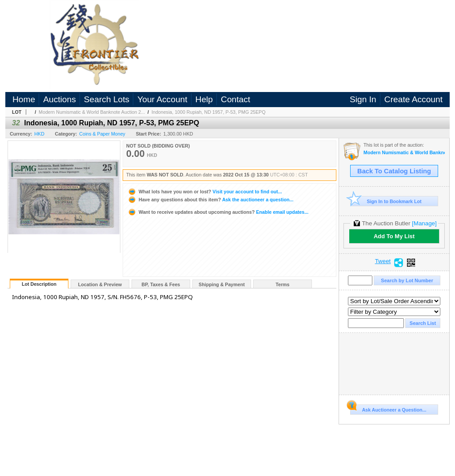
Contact (235, 99)
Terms (282, 284)
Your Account (162, 99)
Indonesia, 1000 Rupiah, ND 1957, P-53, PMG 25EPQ (209, 112)
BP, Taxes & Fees (161, 284)
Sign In (363, 99)
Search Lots (107, 99)
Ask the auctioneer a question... (210, 200)
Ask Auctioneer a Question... (388, 408)
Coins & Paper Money (102, 134)
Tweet (383, 261)
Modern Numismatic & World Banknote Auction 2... (92, 112)
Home (24, 99)
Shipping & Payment (222, 284)
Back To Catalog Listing (394, 171)
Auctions (60, 99)
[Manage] (424, 223)
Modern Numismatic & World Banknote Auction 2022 (404, 153)
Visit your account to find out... (205, 192)
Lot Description (39, 284)
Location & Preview (100, 284)
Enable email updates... (218, 212)
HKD (39, 134)
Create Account (413, 99)
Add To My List (394, 236)
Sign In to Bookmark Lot (386, 201)
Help (204, 99)
